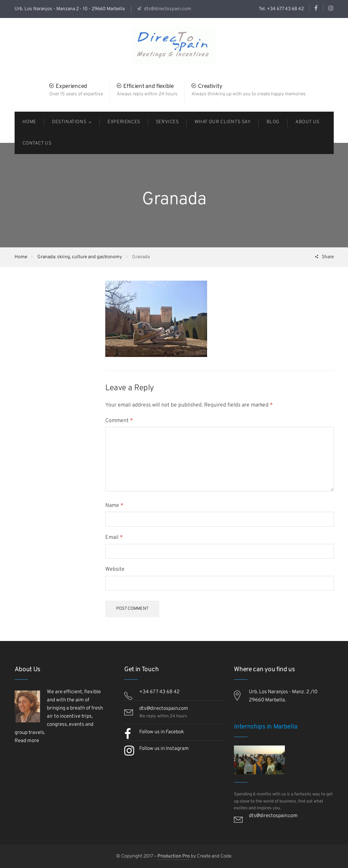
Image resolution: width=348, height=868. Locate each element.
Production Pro (174, 856)
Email (114, 537)
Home (21, 257)
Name (114, 506)
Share (327, 257)
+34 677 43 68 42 (159, 692)
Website (115, 569)
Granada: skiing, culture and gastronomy (80, 257)
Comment (119, 421)
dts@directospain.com (167, 9)
